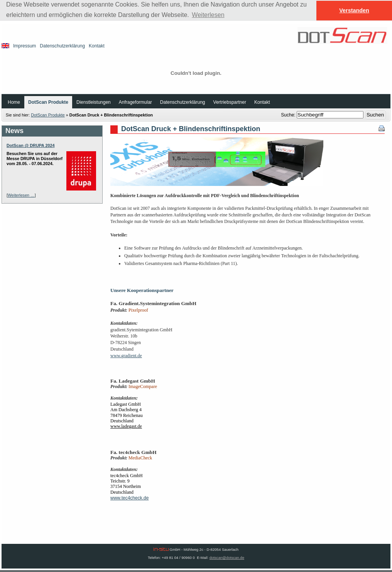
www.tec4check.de (129, 498)
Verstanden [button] (354, 10)
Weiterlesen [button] (208, 15)
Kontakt (97, 46)
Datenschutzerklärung (62, 46)
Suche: (289, 115)
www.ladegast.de (126, 426)
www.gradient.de (126, 356)
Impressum (24, 46)
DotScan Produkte (48, 115)
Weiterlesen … (21, 195)
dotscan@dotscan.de (227, 558)
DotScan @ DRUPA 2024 (31, 145)
